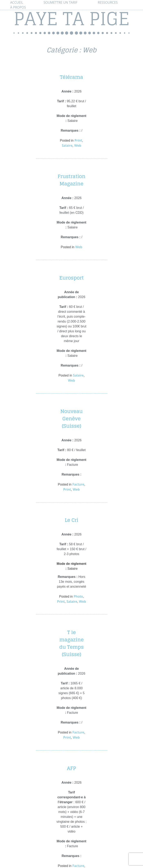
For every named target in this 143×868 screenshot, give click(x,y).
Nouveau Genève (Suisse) (71, 419)
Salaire (67, 145)
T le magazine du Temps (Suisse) (71, 643)
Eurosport (71, 278)
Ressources (108, 2)
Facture (78, 484)
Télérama (71, 77)
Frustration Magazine (71, 180)
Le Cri (72, 520)
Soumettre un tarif (60, 2)
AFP (71, 768)
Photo (78, 596)
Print (78, 140)
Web (78, 145)
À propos (18, 7)
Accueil (17, 2)
